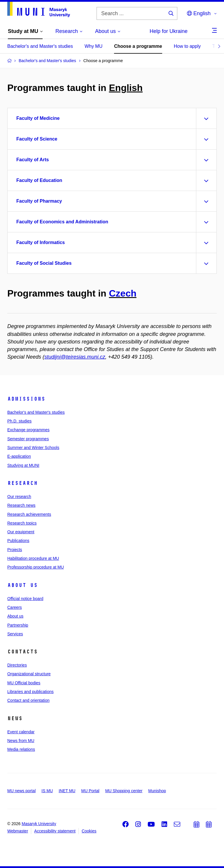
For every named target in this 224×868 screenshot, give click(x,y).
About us (22, 585)
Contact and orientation (28, 700)
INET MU (67, 791)
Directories (17, 665)
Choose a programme (138, 46)
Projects (15, 550)
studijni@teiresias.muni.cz (75, 357)
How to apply (187, 46)
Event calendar (21, 732)
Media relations (21, 749)
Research (22, 483)
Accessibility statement (55, 831)
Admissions (26, 399)
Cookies (89, 831)
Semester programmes (28, 439)
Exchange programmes (28, 430)
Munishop (157, 791)
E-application (19, 456)
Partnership (18, 625)
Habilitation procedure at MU (33, 558)
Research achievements (29, 514)
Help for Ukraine (169, 31)
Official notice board (25, 599)
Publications (18, 541)
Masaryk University (39, 824)
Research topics (22, 523)
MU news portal (21, 791)
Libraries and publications (30, 692)
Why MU (93, 46)
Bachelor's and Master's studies (40, 46)
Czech (123, 293)
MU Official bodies (24, 683)
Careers (15, 607)
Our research (19, 497)
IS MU (47, 791)
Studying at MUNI (23, 465)
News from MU (21, 741)
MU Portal (90, 791)
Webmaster (18, 831)
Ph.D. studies (19, 421)
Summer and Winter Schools (33, 448)
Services (15, 634)
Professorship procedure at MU (36, 567)
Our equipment (21, 532)
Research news (21, 505)
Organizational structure (29, 674)
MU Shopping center (124, 791)
